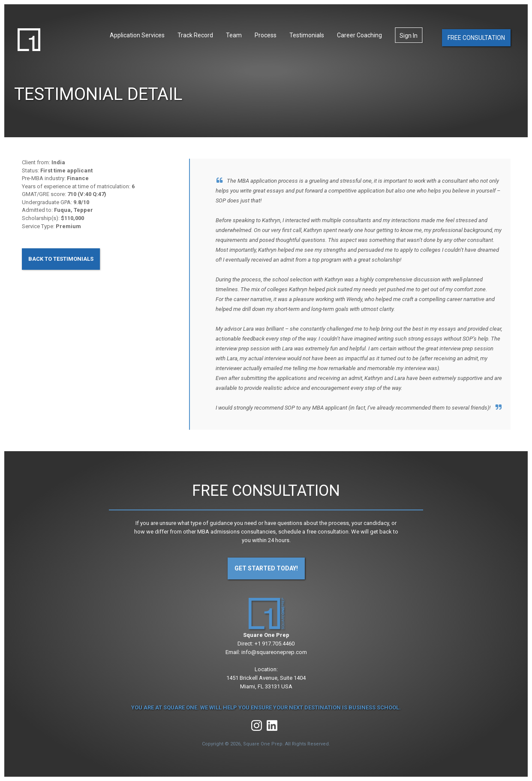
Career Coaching (359, 35)
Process (266, 35)
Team (234, 35)
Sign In (409, 36)
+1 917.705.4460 (275, 644)
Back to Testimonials (61, 259)
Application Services (137, 35)
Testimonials (307, 35)
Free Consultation (476, 38)
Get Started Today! (266, 568)
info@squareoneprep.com (274, 652)
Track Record (195, 35)
